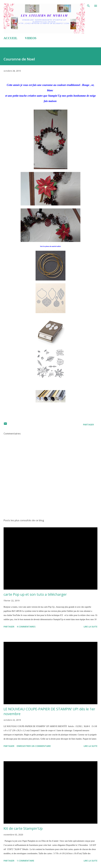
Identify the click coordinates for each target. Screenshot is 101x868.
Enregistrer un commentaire (34, 746)
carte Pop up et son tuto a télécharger (35, 594)
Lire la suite (91, 627)
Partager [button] (88, 425)
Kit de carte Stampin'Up (23, 828)
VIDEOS (31, 38)
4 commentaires (26, 627)
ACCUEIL (10, 38)
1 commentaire (25, 861)
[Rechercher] (88, 5)
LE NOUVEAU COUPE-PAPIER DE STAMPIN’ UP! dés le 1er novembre (49, 711)
